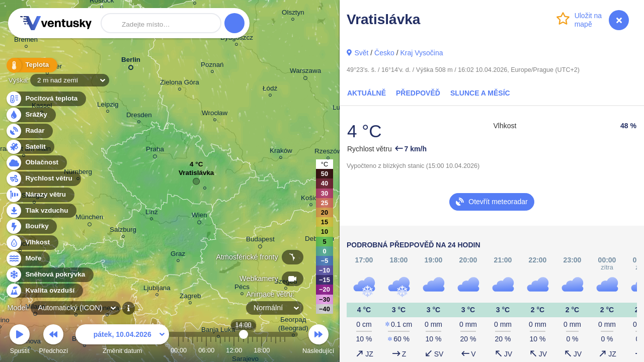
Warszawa (305, 72)
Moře (28, 259)
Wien (199, 217)
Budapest (260, 241)
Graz (178, 255)
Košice (311, 199)
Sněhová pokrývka (49, 275)
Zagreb (190, 297)
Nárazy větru (40, 195)
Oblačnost (36, 163)
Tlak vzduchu (41, 211)
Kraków (281, 152)
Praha (155, 151)
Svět (361, 53)
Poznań (212, 66)
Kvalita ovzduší (44, 291)
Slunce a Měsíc (480, 93)
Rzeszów (328, 153)
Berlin (131, 62)
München (89, 219)
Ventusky (54, 23)
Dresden (139, 116)
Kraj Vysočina (421, 53)
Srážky (30, 115)
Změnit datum (122, 341)
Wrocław (215, 114)
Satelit (30, 147)
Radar (29, 131)
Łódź (270, 90)
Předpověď (418, 93)
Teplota (31, 65)
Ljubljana (157, 289)
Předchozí (54, 341)
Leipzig (108, 106)
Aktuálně (367, 93)
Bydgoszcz (237, 39)
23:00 (285, 350)
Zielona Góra (180, 84)
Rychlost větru (43, 179)
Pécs (242, 288)
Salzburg (123, 231)
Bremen (26, 41)
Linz (152, 213)
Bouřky (31, 227)
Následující (318, 341)
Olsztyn (293, 14)
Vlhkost (32, 243)
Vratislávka (196, 175)
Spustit (20, 341)
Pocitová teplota (46, 99)
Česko (384, 53)
